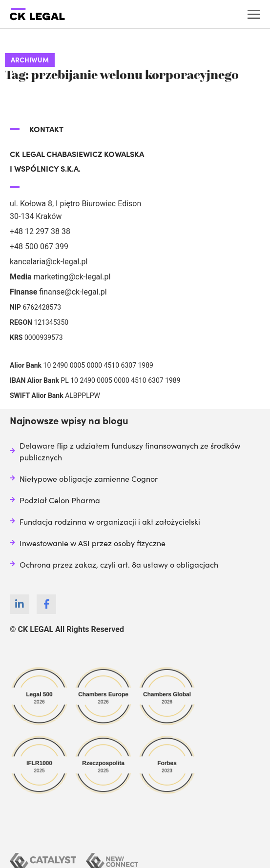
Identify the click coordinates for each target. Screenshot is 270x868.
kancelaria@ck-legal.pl (49, 262)
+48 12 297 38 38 (40, 231)
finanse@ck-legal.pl (73, 292)
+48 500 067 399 (39, 247)
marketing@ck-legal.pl (72, 277)
